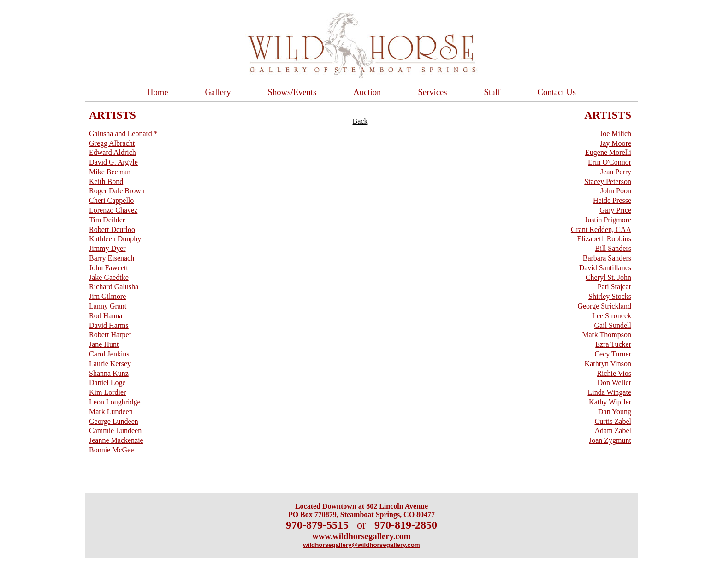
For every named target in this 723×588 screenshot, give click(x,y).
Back (360, 121)
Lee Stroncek (612, 316)
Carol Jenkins (109, 354)
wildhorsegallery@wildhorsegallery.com (361, 545)
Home (158, 92)
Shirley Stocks (610, 296)
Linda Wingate (609, 392)
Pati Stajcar (614, 287)
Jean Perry (616, 172)
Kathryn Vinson (608, 364)
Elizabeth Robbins (604, 239)
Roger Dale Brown (117, 191)
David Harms (109, 325)
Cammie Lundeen (115, 431)
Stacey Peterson (608, 181)
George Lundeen (114, 421)
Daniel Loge (107, 383)
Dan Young (615, 412)
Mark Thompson (607, 335)
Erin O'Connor (610, 162)
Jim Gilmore (107, 296)
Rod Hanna (106, 316)
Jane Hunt (104, 344)
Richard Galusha (114, 287)
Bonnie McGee (111, 450)
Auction (367, 92)
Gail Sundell (613, 325)
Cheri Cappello (111, 200)
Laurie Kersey (110, 364)
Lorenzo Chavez (113, 210)
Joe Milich (616, 134)
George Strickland (604, 306)
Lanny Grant (108, 306)
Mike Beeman (110, 172)
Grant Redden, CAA (601, 229)
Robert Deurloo (112, 229)
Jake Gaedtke (109, 277)
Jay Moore (616, 143)
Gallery (218, 92)
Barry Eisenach (112, 258)
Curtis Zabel (613, 421)
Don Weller (614, 383)
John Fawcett (109, 268)
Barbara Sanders (607, 258)
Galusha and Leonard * (123, 134)
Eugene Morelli (608, 152)
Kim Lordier (107, 392)
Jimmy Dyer (107, 248)
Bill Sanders (613, 248)
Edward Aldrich (113, 152)
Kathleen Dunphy (115, 239)
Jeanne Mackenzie (116, 440)
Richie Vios (614, 373)
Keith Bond (106, 181)
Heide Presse (612, 200)
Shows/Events (292, 92)
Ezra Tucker (613, 344)
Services (432, 92)
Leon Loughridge (115, 402)
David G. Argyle (113, 162)
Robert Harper (110, 335)
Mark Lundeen (111, 412)
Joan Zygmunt (610, 440)
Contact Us (557, 92)
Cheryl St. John (608, 277)
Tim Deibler (107, 220)
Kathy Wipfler (610, 402)
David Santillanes (605, 268)
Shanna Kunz (109, 373)
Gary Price (615, 210)
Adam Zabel (613, 431)
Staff (492, 92)
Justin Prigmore (608, 220)
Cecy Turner (613, 354)
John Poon (616, 191)
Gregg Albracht (112, 143)
